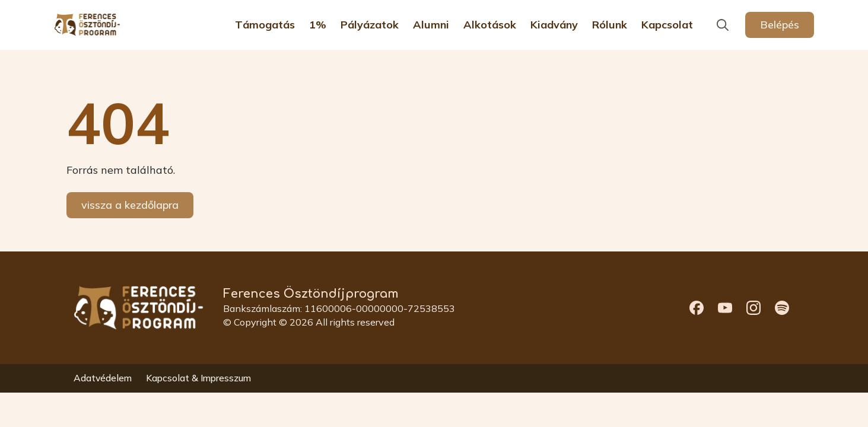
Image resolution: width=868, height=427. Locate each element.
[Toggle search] (723, 25)
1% (318, 25)
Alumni (431, 25)
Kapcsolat (667, 25)
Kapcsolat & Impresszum (198, 378)
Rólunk (610, 25)
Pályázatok (370, 25)
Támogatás (265, 25)
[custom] (697, 308)
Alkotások (490, 25)
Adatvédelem (103, 378)
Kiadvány (554, 25)
